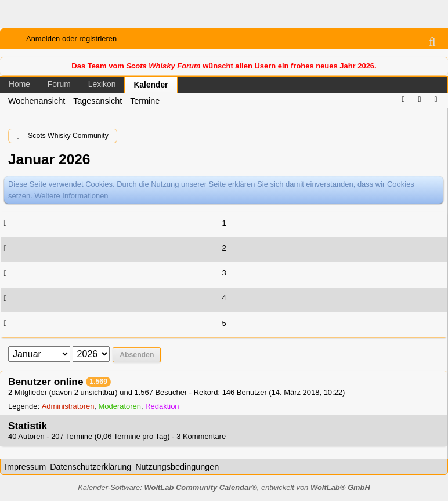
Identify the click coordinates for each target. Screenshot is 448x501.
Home (19, 84)
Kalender (151, 85)
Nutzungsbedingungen (177, 467)
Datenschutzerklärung (91, 467)
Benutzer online (46, 382)
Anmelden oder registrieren (71, 39)
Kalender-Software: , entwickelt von (224, 487)
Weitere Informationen (71, 196)
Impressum (25, 467)
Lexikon (102, 84)
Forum (59, 84)
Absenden (137, 355)
